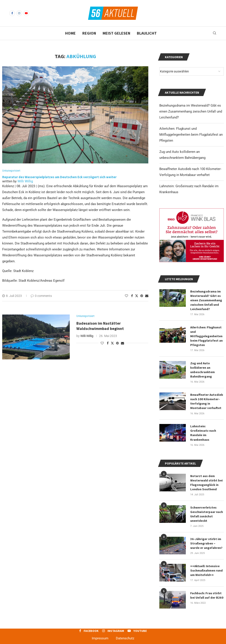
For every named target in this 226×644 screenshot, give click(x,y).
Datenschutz (125, 634)
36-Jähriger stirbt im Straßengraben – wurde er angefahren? (206, 540)
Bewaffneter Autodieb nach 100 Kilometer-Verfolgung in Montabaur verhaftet (207, 399)
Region (89, 33)
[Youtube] (26, 13)
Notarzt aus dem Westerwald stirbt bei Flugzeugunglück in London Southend (206, 480)
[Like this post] (126, 296)
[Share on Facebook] (132, 296)
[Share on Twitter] (137, 296)
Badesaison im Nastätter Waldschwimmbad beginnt (101, 326)
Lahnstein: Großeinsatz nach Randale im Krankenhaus (203, 431)
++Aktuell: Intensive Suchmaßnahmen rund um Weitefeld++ (206, 567)
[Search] (215, 33)
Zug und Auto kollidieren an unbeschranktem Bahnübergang (203, 368)
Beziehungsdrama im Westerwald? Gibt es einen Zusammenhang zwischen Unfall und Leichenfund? (191, 111)
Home (70, 33)
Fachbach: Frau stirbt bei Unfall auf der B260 (206, 591)
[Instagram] (19, 13)
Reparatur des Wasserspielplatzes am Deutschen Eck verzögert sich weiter (59, 177)
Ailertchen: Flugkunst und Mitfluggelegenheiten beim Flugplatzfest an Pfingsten (191, 135)
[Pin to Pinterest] (142, 296)
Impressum (100, 634)
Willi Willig (25, 181)
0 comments (41, 296)
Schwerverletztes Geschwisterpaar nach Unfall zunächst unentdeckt (207, 511)
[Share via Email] (147, 296)
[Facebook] (12, 13)
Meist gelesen (116, 33)
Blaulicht (147, 33)
